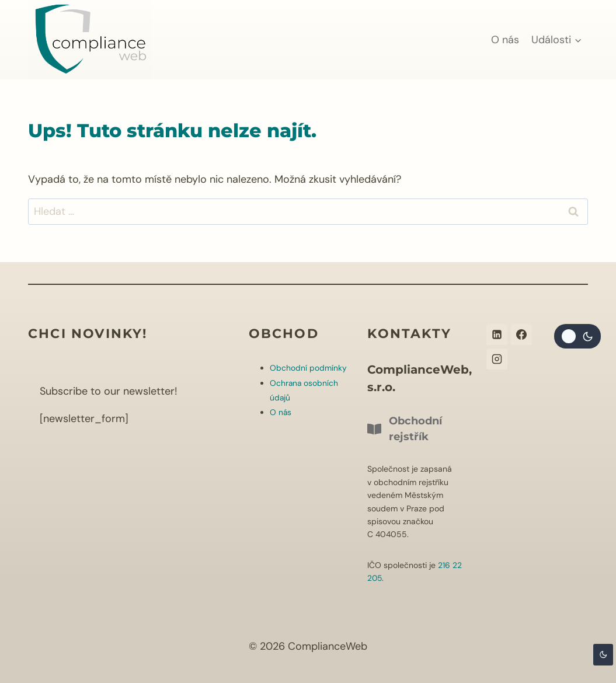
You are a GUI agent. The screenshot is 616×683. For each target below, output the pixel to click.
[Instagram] (497, 359)
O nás (505, 40)
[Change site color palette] (577, 336)
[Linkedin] (497, 334)
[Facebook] (521, 334)
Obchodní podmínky (308, 368)
